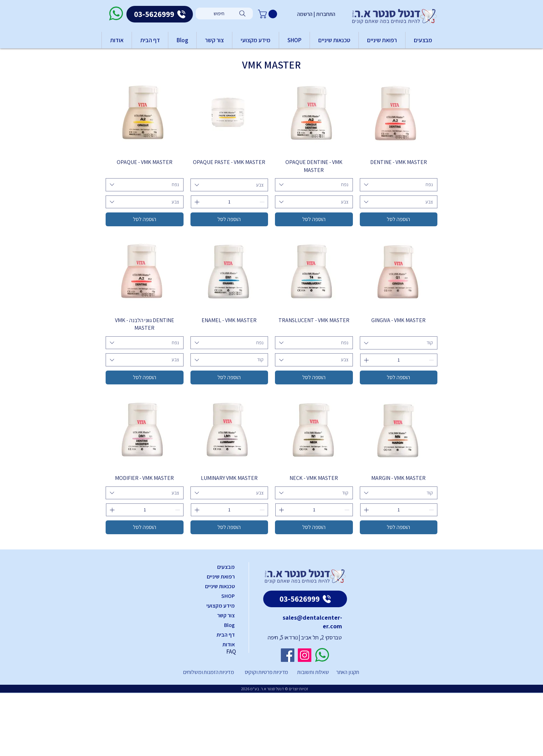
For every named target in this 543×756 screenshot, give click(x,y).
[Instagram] (305, 655)
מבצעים (226, 567)
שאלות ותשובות (313, 672)
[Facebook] (288, 655)
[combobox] (399, 185)
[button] (269, 14)
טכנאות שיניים (220, 586)
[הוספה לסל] (399, 219)
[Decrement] (263, 202)
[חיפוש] (224, 13)
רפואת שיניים (221, 577)
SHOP (228, 596)
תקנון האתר (348, 672)
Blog (229, 625)
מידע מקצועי (221, 606)
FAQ (231, 652)
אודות (229, 644)
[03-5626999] (160, 14)
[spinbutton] (230, 202)
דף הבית (226, 635)
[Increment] (196, 202)
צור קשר (226, 615)
